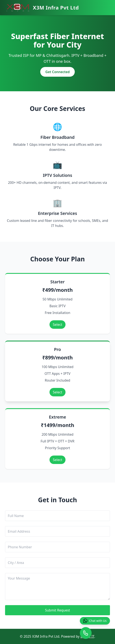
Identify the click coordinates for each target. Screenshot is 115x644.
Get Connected (57, 72)
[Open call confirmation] (86, 633)
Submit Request (58, 610)
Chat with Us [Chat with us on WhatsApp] (95, 621)
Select (57, 325)
